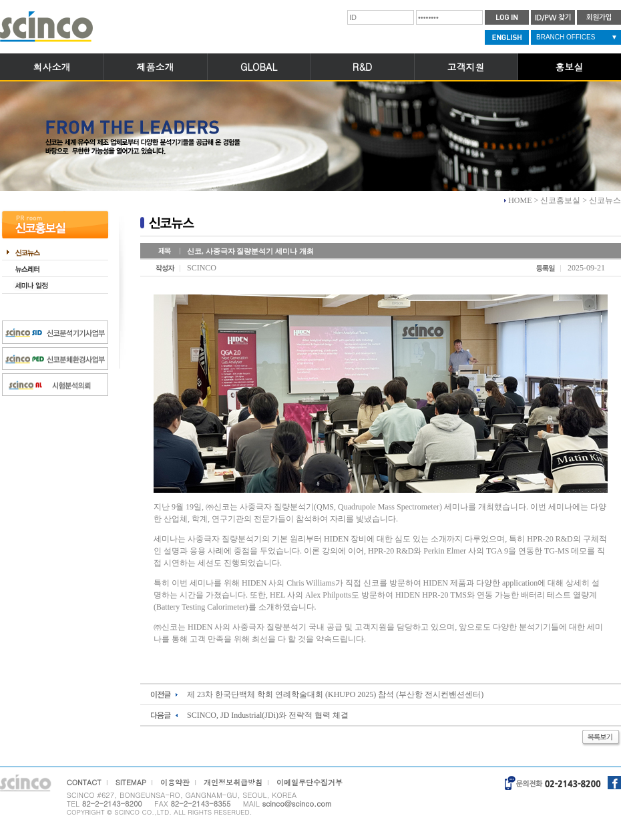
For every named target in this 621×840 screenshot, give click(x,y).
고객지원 (466, 67)
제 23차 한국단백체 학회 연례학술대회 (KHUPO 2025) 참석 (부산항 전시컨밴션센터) (335, 694)
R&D (362, 67)
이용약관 (175, 782)
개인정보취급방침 (233, 782)
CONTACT (84, 782)
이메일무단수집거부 (309, 782)
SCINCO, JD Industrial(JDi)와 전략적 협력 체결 (268, 715)
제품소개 (156, 67)
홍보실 (570, 67)
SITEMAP (131, 782)
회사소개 (52, 67)
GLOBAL (259, 67)
